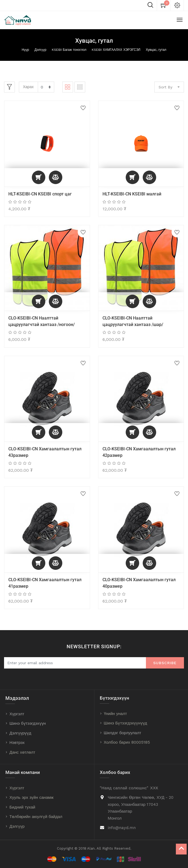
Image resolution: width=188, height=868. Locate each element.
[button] (39, 177)
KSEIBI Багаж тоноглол (69, 50)
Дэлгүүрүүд (20, 733)
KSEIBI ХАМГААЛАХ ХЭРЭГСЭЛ (116, 50)
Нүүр (25, 50)
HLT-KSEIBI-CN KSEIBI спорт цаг (40, 194)
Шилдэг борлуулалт (123, 733)
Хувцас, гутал (156, 50)
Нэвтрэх (17, 743)
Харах (28, 87)
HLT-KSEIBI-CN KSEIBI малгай (132, 194)
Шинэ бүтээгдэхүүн (28, 723)
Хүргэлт (17, 714)
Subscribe (165, 663)
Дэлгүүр (40, 50)
